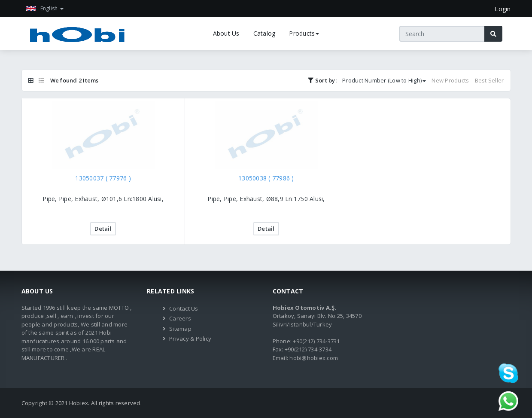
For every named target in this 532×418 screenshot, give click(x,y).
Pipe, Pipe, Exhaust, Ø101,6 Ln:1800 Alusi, (103, 199)
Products (304, 33)
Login (503, 9)
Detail (103, 229)
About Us (226, 33)
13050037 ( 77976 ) (103, 178)
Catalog (264, 33)
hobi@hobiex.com (314, 358)
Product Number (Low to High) (384, 80)
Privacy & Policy (190, 339)
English (45, 8)
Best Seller (489, 80)
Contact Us (184, 308)
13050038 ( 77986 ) (266, 178)
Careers (180, 318)
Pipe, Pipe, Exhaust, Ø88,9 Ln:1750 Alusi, (266, 199)
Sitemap (180, 329)
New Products (450, 80)
